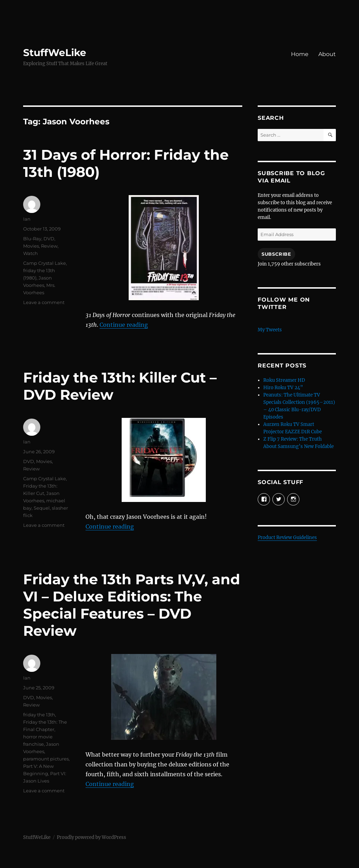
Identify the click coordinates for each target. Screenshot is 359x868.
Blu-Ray (32, 239)
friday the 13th (39, 715)
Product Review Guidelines (287, 538)
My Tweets (270, 330)
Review (49, 246)
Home (300, 54)
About (327, 54)
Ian (27, 219)
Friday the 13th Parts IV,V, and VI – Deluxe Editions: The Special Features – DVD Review (132, 605)
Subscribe (276, 254)
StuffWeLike (55, 53)
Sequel (42, 508)
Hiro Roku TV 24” (283, 388)
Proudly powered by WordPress (92, 837)
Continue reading (124, 325)
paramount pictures (46, 759)
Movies (31, 246)
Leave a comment (44, 302)
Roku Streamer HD (284, 380)
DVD (49, 239)
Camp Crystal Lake (45, 263)
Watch (31, 253)
